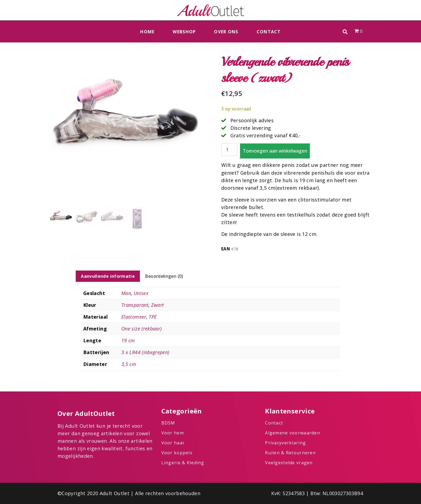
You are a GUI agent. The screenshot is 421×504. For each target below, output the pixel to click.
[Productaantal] (229, 150)
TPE (153, 317)
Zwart (158, 305)
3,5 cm (129, 364)
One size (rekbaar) (141, 329)
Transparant (135, 305)
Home (147, 32)
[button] (345, 32)
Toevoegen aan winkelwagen (275, 151)
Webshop (184, 32)
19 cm (128, 340)
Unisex (141, 293)
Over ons (226, 32)
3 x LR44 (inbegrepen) (145, 352)
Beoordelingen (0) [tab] (164, 276)
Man (126, 293)
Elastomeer (134, 317)
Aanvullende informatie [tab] (108, 276)
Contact (269, 32)
